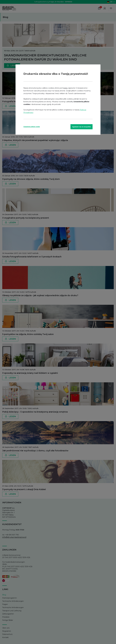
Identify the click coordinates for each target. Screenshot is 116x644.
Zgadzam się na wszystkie (82, 127)
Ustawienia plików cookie (32, 127)
